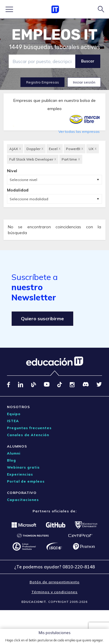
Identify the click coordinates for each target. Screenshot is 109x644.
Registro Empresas (43, 82)
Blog (11, 460)
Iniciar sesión (84, 82)
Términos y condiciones (54, 592)
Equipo (14, 414)
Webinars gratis (23, 467)
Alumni (14, 453)
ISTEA (13, 421)
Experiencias (20, 474)
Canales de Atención (28, 435)
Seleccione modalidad (29, 199)
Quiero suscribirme (42, 318)
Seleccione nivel (23, 180)
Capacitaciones (23, 500)
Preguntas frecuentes (29, 428)
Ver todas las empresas (79, 132)
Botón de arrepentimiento (55, 582)
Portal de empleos (26, 481)
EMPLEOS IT (55, 35)
